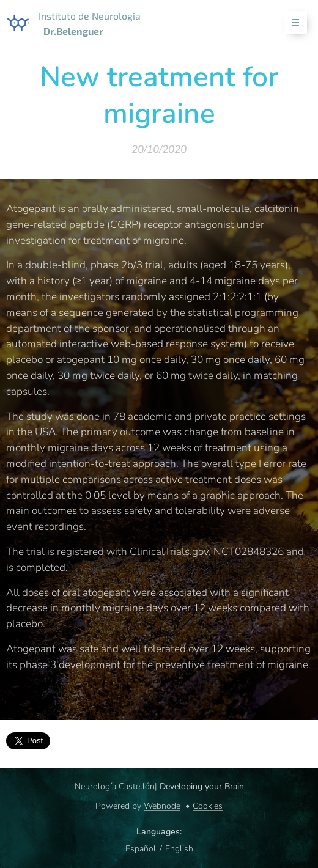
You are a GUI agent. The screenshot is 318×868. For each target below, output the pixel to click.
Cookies (208, 806)
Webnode (162, 806)
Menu (291, 23)
